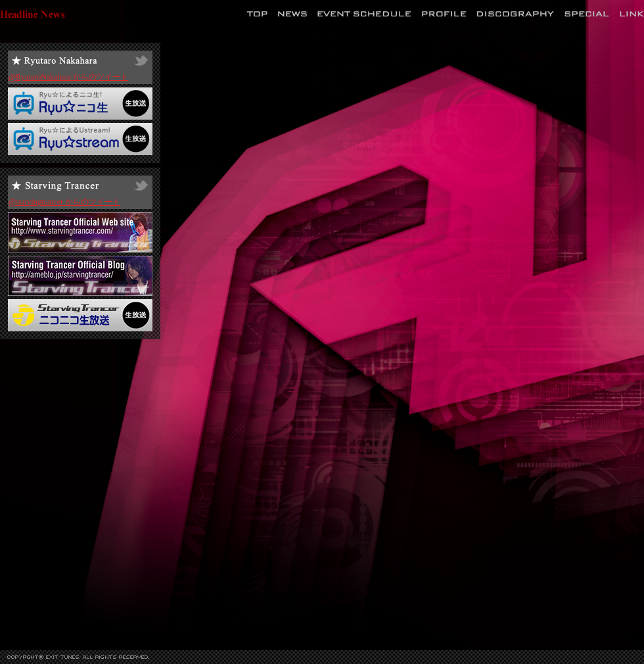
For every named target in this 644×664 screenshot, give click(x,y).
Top (257, 14)
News (292, 14)
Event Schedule (364, 14)
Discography (516, 14)
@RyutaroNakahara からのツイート (68, 77)
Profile (444, 14)
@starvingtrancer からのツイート (64, 202)
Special (587, 14)
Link (632, 14)
